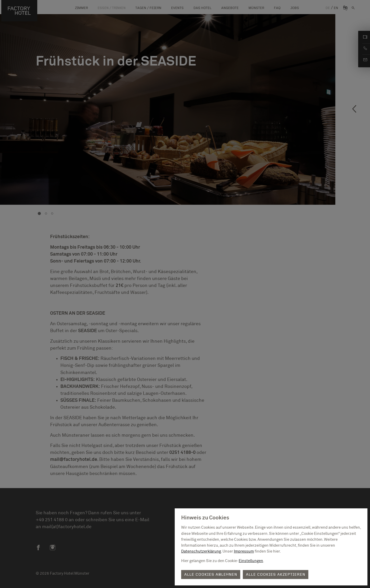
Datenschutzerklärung (201, 551)
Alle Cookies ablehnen (211, 575)
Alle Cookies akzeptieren (276, 575)
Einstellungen (251, 561)
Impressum (244, 551)
